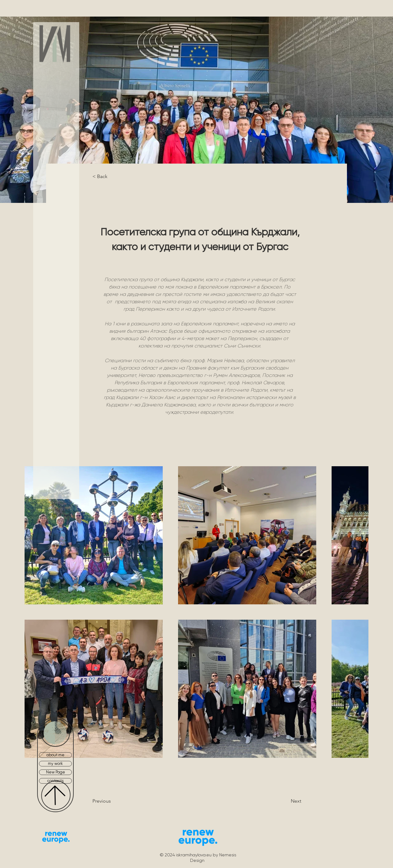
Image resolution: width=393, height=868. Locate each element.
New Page (56, 772)
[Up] (56, 795)
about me (55, 755)
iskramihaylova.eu (194, 855)
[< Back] (113, 177)
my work (55, 763)
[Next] (280, 801)
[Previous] (117, 801)
